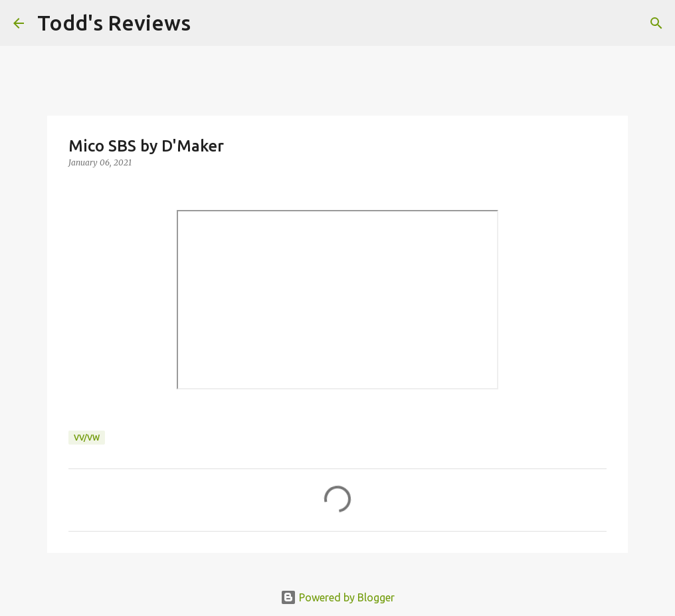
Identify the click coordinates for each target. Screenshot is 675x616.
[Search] (209, 23)
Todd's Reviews (114, 23)
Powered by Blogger (337, 597)
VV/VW (87, 438)
